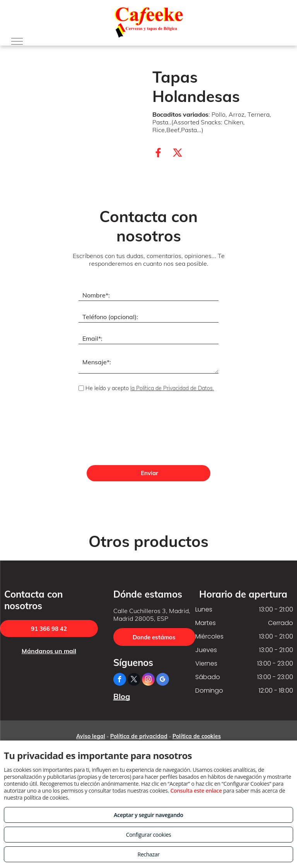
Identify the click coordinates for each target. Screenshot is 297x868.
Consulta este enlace (196, 791)
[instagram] (148, 680)
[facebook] (120, 680)
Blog (122, 696)
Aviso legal (91, 736)
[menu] (17, 41)
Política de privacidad (139, 736)
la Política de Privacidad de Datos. (172, 388)
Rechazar (148, 854)
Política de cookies (197, 736)
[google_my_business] (163, 680)
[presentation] (110, 430)
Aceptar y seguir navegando (148, 815)
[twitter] (134, 680)
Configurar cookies (149, 835)
